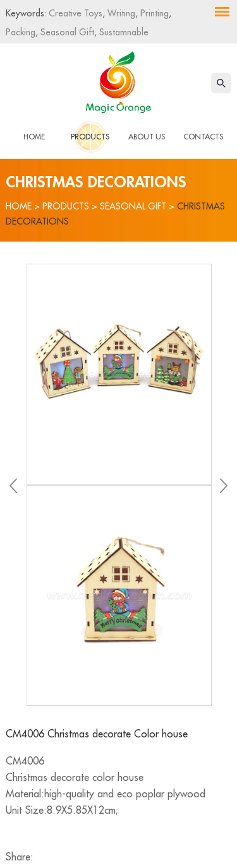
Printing (153, 13)
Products (90, 137)
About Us (147, 137)
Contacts (203, 137)
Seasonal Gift (66, 32)
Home (34, 137)
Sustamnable (123, 32)
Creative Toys (76, 13)
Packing (21, 32)
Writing (120, 13)
